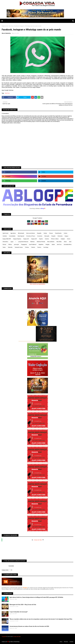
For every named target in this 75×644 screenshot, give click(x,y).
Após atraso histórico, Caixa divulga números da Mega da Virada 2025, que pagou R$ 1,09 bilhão (36, 597)
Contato (71, 642)
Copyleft (4, 637)
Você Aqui (46, 247)
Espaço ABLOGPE (7, 239)
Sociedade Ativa (68, 245)
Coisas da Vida (38, 540)
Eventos (47, 239)
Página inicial (5, 26)
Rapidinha (41, 245)
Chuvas (51, 233)
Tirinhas (27, 247)
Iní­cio (61, 642)
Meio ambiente (51, 242)
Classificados (58, 233)
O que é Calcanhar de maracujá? (19, 612)
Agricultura (13, 233)
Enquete (53, 236)
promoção (16, 245)
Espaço (66, 236)
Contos (65, 233)
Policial (4, 245)
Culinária (5, 236)
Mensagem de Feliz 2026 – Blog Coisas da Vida (23, 605)
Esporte (41, 239)
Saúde (53, 245)
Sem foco (11, 26)
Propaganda (24, 245)
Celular (45, 233)
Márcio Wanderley (15, 642)
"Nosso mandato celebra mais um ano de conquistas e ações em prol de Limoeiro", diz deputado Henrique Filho (41, 619)
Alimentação (21, 233)
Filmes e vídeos (55, 239)
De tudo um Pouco (31, 236)
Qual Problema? (33, 245)
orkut (70, 242)
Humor (69, 239)
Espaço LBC (26, 239)
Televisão (10, 247)
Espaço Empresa (17, 239)
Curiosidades (12, 236)
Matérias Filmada (41, 242)
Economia (40, 236)
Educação (47, 236)
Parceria (66, 642)
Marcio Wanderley (6, 33)
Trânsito (33, 247)
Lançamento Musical (23, 242)
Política (10, 245)
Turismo (39, 247)
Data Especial (21, 236)
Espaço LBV (34, 239)
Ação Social (5, 233)
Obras (65, 242)
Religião (48, 245)
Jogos (12, 242)
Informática (5, 242)
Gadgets (63, 239)
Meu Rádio (59, 242)
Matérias (32, 242)
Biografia (39, 233)
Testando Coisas (19, 247)
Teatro (4, 247)
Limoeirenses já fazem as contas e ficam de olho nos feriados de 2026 (29, 626)
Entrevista (60, 236)
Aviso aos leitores (31, 233)
